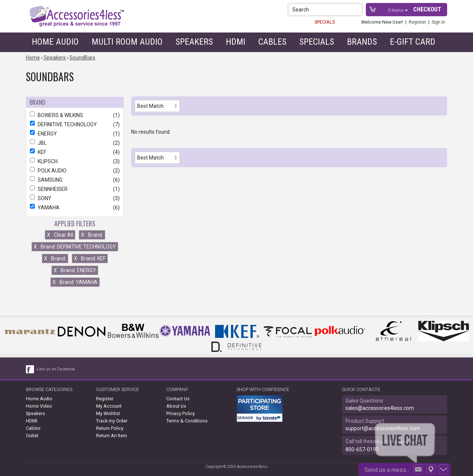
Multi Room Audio (127, 42)
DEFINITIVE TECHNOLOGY (75, 124)
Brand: (92, 235)
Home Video (39, 406)
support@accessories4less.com (383, 428)
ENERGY (75, 134)
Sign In (438, 22)
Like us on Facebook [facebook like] (56, 369)
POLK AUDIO (75, 171)
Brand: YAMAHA (75, 282)
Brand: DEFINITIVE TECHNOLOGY (75, 247)
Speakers (194, 42)
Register (417, 22)
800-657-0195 (362, 449)
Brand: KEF (90, 258)
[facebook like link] (30, 369)
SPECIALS (325, 22)
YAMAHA (75, 208)
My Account (109, 406)
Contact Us (178, 399)
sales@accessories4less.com (380, 408)
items (396, 10)
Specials (317, 42)
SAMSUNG (75, 180)
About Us (176, 406)
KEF (75, 152)
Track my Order (112, 421)
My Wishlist (108, 413)
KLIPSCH (75, 161)
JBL (75, 143)
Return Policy (110, 428)
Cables (272, 42)
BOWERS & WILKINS (75, 115)
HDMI (236, 42)
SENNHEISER (75, 189)
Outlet (32, 436)
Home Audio (55, 42)
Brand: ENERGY (75, 270)
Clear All (60, 235)
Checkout (427, 9)
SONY (75, 198)
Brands (362, 42)
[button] (357, 9)
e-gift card (413, 42)
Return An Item (112, 436)
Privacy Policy (181, 413)
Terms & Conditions (187, 421)
